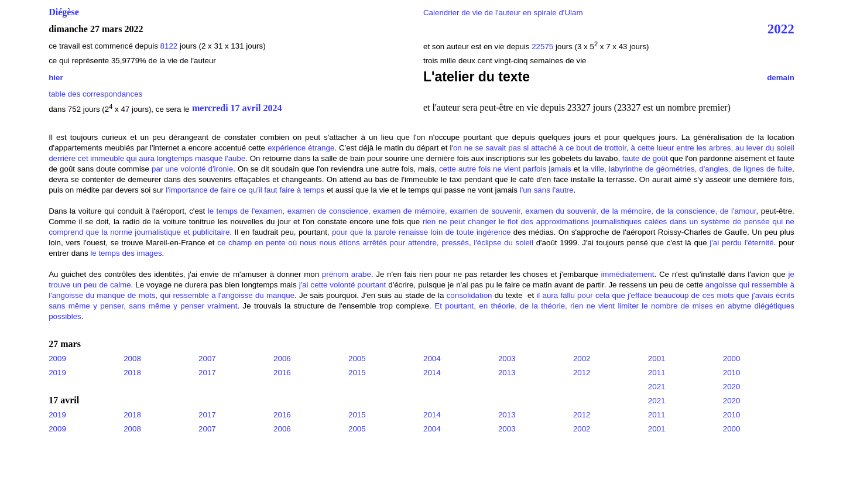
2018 (132, 373)
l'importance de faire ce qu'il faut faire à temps (245, 190)
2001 (657, 359)
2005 (357, 359)
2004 (432, 359)
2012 (582, 373)
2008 (132, 359)
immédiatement (627, 274)
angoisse (721, 285)
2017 (207, 373)
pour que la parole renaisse (380, 232)
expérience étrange (301, 148)
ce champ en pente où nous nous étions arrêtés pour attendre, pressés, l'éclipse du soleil (375, 243)
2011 (657, 373)
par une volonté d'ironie (192, 169)
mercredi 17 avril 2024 (237, 109)
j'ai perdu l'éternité (741, 243)
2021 (657, 387)
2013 (507, 373)
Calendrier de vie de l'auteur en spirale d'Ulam (503, 13)
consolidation (470, 295)
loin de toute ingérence (471, 232)
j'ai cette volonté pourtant (343, 285)
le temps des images (126, 253)
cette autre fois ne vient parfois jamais (505, 169)
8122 (169, 46)
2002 (582, 359)
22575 (544, 47)
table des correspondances (95, 94)
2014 (432, 373)
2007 (207, 359)
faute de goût (645, 158)
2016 (282, 373)
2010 (732, 373)
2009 (57, 359)
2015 (357, 373)
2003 (507, 359)
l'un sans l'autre (547, 190)
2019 (57, 373)
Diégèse (64, 12)
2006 (282, 359)
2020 (732, 387)
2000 (732, 359)
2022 (781, 29)
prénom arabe (347, 274)
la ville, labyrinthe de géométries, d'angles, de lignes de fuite (687, 169)
